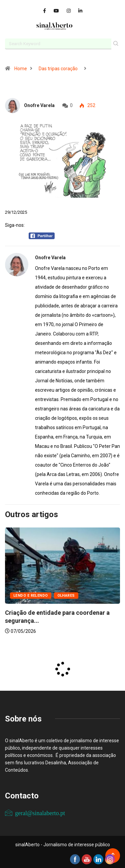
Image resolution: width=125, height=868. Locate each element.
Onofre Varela (39, 105)
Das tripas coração (58, 69)
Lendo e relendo (31, 596)
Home (21, 69)
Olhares (66, 596)
